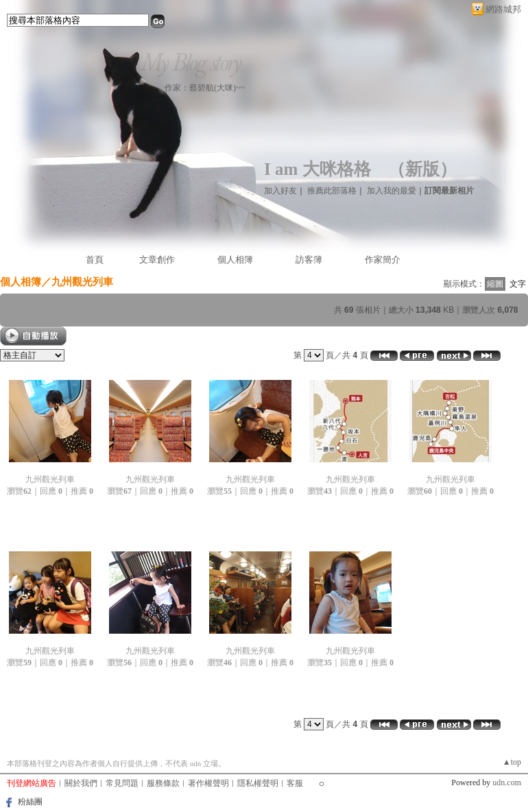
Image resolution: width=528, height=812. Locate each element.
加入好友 (280, 191)
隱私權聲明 (258, 783)
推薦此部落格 (332, 191)
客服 (295, 783)
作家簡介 (383, 260)
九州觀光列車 (50, 479)
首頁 (95, 260)
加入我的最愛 (392, 191)
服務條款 (163, 783)
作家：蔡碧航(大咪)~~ (205, 88)
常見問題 (122, 783)
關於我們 (81, 783)
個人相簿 (235, 260)
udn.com (507, 783)
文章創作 (157, 260)
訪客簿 (309, 260)
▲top (512, 762)
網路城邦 (503, 9)
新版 (422, 169)
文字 (518, 284)
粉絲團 (30, 802)
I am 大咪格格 (317, 169)
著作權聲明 (208, 783)
